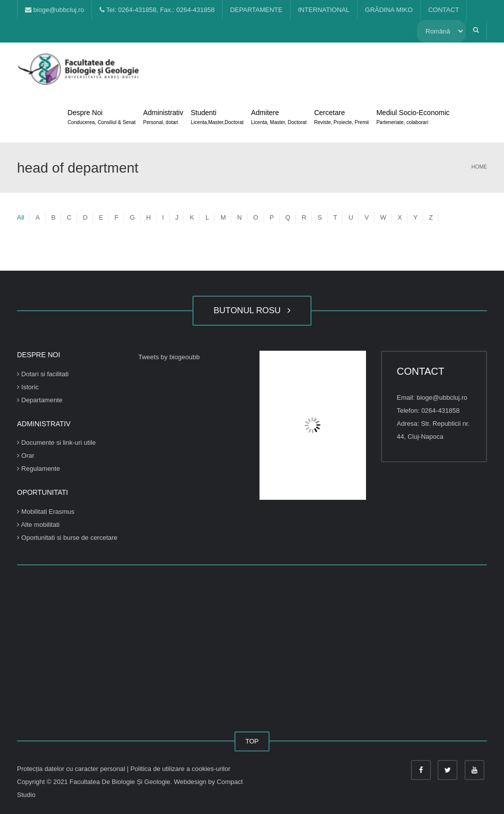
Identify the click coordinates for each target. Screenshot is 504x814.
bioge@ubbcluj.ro (54, 10)
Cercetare (341, 118)
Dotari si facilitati (43, 374)
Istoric (28, 387)
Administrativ (163, 118)
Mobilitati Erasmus (46, 512)
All (20, 217)
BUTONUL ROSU (252, 310)
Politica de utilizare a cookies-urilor (180, 769)
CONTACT (443, 10)
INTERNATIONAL (324, 10)
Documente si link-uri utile (56, 443)
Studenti (217, 118)
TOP (252, 741)
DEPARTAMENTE (256, 10)
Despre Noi (101, 118)
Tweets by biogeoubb (169, 357)
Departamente (40, 400)
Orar (26, 456)
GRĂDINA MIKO (389, 10)
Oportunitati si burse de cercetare (67, 538)
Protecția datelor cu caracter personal (72, 769)
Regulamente (38, 469)
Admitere (279, 118)
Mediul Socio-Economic (413, 118)
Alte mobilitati (38, 525)
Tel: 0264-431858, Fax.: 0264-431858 (157, 10)
